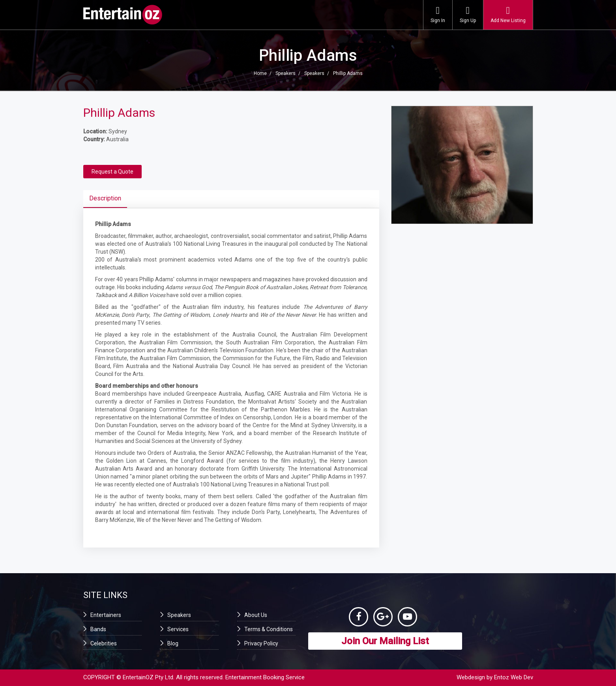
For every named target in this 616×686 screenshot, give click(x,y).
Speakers (286, 73)
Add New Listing (508, 14)
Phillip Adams (348, 73)
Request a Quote (112, 172)
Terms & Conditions (269, 629)
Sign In (438, 14)
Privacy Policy (261, 643)
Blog (173, 643)
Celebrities (104, 643)
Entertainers (106, 615)
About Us (256, 615)
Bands (98, 629)
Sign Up (468, 14)
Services (178, 629)
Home (260, 73)
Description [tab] (105, 198)
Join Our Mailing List (385, 641)
